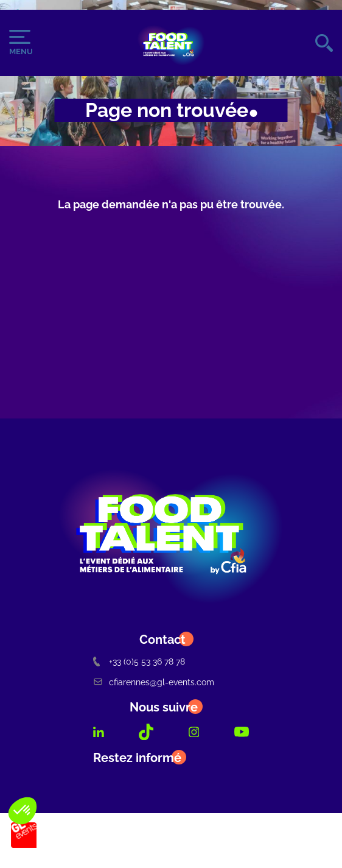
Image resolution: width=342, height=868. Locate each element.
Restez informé (137, 758)
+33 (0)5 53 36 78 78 (139, 661)
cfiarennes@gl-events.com (154, 682)
